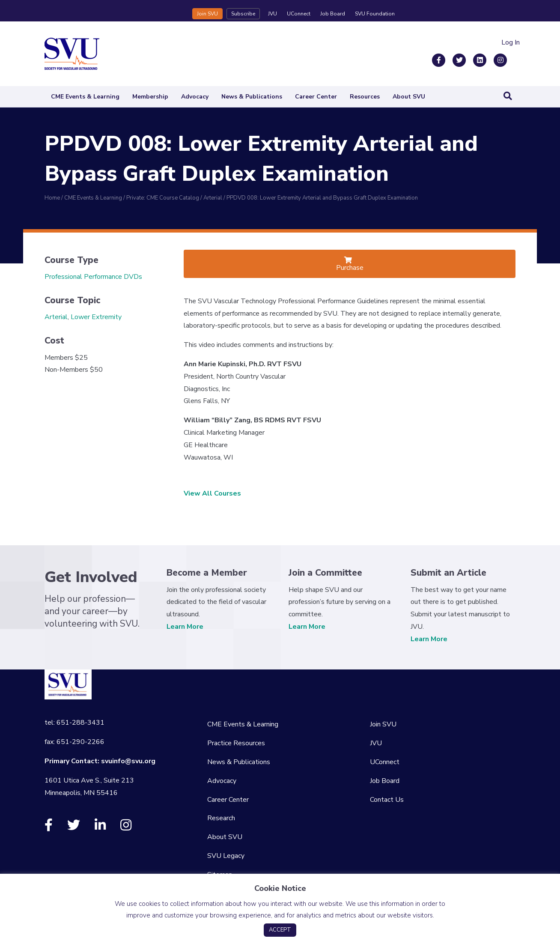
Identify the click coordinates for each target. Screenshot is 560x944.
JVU (273, 14)
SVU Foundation (375, 14)
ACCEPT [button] (280, 930)
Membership (150, 97)
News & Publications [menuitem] (239, 762)
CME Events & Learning (85, 97)
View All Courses (212, 493)
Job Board (333, 14)
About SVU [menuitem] (225, 837)
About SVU (409, 97)
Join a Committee (325, 573)
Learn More (185, 627)
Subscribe (243, 14)
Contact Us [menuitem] (387, 800)
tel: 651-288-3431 (74, 723)
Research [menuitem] (221, 818)
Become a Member (207, 573)
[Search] (508, 96)
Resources (365, 97)
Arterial (56, 317)
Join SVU (207, 14)
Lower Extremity (96, 317)
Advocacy (195, 97)
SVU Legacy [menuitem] (226, 856)
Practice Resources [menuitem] (236, 743)
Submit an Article (448, 573)
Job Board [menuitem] (385, 781)
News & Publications (252, 97)
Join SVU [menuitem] (383, 724)
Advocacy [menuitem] (222, 781)
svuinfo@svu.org (128, 761)
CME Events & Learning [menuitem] (243, 724)
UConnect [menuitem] (385, 762)
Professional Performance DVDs (93, 277)
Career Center (316, 97)
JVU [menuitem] (376, 743)
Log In (511, 42)
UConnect (299, 14)
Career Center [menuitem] (228, 800)
